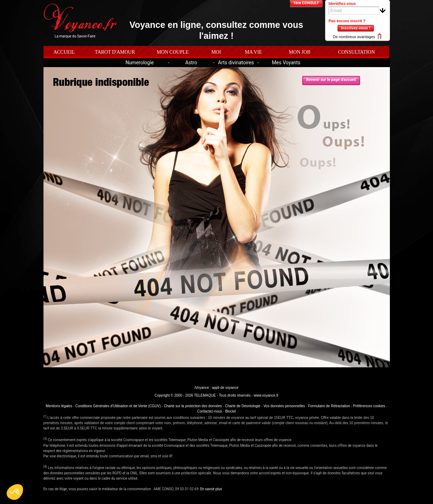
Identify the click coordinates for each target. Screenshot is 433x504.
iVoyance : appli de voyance (217, 388)
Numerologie (140, 63)
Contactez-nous (210, 411)
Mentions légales (59, 406)
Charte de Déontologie (243, 406)
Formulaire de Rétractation (329, 406)
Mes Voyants (286, 63)
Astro (191, 63)
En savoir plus (211, 489)
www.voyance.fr (266, 395)
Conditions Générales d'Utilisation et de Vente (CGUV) (118, 406)
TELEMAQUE (205, 395)
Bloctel (230, 411)
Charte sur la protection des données (193, 406)
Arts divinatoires (236, 63)
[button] (15, 492)
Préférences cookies (369, 406)
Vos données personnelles (284, 406)
